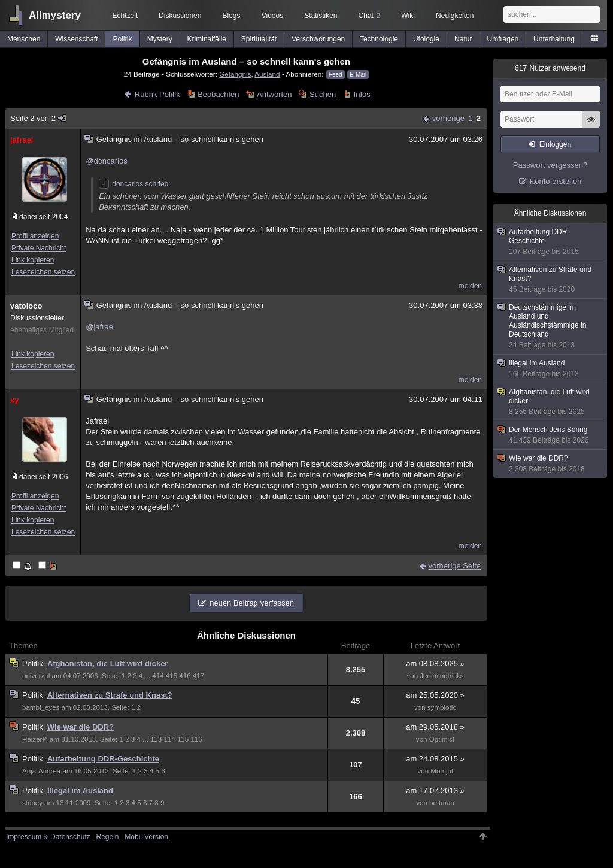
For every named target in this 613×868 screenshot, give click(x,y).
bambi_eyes (41, 707)
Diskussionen (180, 16)
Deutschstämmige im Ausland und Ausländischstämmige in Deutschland (551, 326)
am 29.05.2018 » (435, 727)
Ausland (267, 74)
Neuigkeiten (455, 16)
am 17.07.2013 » (435, 790)
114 (169, 739)
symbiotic (442, 707)
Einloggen (555, 144)
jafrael (22, 140)
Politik (123, 39)
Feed (336, 75)
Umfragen (503, 39)
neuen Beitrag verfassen (252, 603)
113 (156, 739)
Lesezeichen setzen (43, 272)
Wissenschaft (76, 39)
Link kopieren (33, 260)
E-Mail (358, 75)
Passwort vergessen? (550, 165)
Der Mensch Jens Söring (551, 435)
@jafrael (100, 327)
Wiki (408, 16)
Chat (369, 16)
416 (185, 676)
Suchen (323, 94)
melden (470, 286)
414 (158, 676)
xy (14, 400)
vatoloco (26, 306)
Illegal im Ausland (80, 790)
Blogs (231, 16)
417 (198, 676)
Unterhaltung (554, 39)
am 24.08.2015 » (435, 759)
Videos (272, 16)
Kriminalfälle (207, 39)
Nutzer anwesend (550, 68)
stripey (32, 803)
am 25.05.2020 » (435, 695)
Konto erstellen (556, 181)
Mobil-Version (146, 837)
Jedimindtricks (441, 676)
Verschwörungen (318, 39)
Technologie (379, 39)
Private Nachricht (39, 248)
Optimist (442, 739)
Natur (463, 39)
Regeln (108, 837)
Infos (362, 94)
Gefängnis (235, 74)
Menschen (24, 39)
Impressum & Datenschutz (48, 837)
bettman (442, 803)
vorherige (448, 118)
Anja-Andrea (41, 771)
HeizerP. (35, 739)
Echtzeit (125, 16)
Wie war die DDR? (81, 727)
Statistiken (321, 16)
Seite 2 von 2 (39, 118)
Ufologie (426, 39)
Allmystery (55, 15)
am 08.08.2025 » (435, 663)
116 (196, 739)
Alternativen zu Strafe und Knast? (110, 695)
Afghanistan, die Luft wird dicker (108, 663)
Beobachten (218, 94)
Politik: (35, 663)
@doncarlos (107, 161)
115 (183, 739)
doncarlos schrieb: (134, 184)
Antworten (274, 94)
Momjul (441, 771)
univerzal (36, 676)
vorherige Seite (455, 566)
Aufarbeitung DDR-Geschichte (103, 759)
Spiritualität (259, 39)
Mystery (160, 39)
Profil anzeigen (35, 236)
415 (172, 676)
